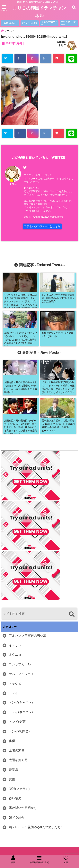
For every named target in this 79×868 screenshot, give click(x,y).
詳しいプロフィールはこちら (42, 226)
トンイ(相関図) (19, 731)
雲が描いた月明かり (23, 808)
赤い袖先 (15, 798)
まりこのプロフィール (49, 23)
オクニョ (15, 655)
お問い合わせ (10, 23)
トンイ (13, 693)
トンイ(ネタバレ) (21, 712)
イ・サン (15, 645)
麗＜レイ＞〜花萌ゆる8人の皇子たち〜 (36, 827)
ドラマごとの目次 (30, 23)
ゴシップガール (20, 664)
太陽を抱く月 (18, 760)
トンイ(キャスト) (21, 702)
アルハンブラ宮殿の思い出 (28, 636)
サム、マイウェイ (21, 674)
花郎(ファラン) (19, 789)
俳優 (12, 741)
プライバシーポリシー (69, 23)
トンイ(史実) (18, 722)
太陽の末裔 (17, 750)
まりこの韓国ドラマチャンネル (39, 12)
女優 (12, 779)
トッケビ (15, 683)
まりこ (62, 45)
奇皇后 (13, 770)
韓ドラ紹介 (17, 817)
